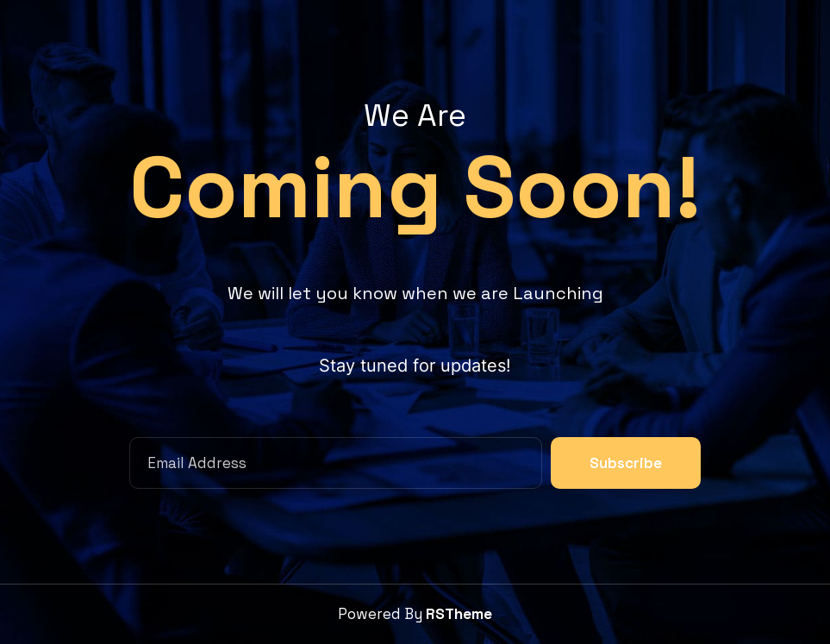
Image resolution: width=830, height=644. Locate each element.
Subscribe (626, 463)
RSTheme (459, 614)
